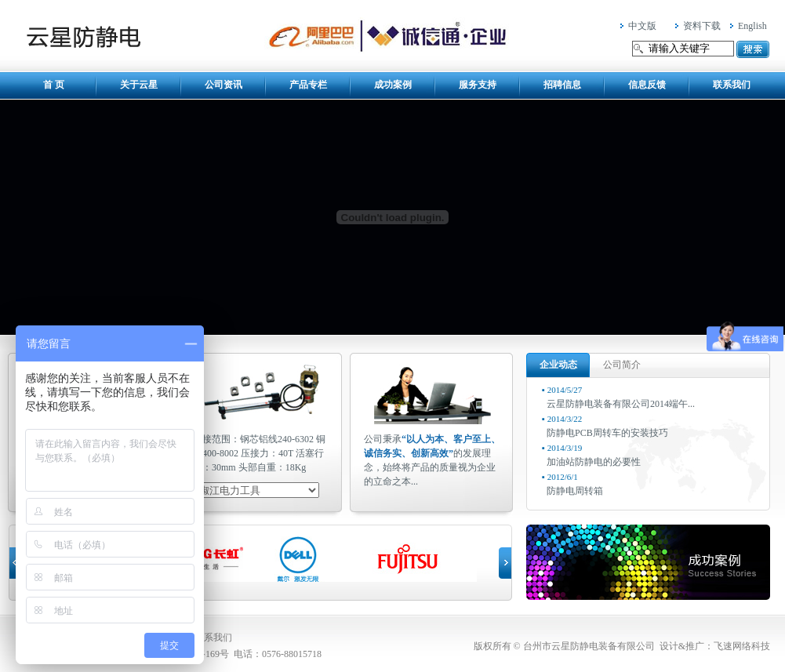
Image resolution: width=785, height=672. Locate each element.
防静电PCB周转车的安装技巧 (607, 433)
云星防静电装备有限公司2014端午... (621, 404)
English (752, 26)
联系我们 (213, 637)
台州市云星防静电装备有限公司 (83, 36)
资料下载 (702, 26)
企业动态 (558, 365)
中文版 (642, 26)
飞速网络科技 (742, 646)
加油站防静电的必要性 (594, 462)
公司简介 (622, 365)
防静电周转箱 (575, 491)
